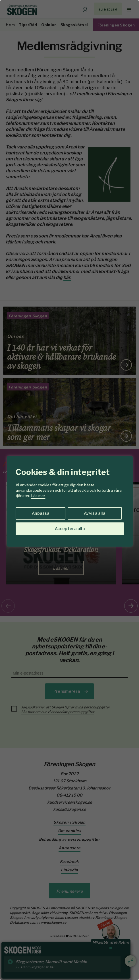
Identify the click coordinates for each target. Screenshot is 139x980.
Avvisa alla (95, 513)
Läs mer (38, 496)
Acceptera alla (70, 529)
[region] (69, 490)
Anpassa (41, 513)
